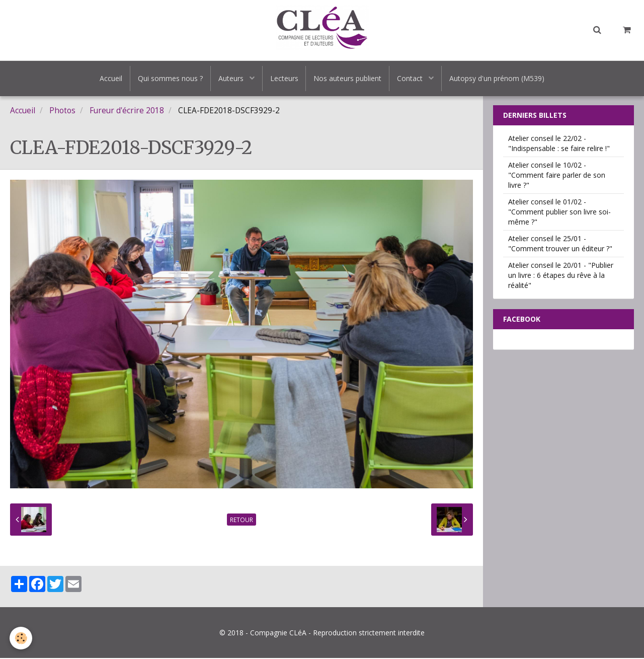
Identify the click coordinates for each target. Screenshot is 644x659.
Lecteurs (284, 78)
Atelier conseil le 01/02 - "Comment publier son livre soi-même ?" (559, 213)
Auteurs (232, 78)
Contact (411, 78)
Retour (242, 521)
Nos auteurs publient (348, 78)
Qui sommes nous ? (170, 78)
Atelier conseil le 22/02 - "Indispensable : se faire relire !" (559, 144)
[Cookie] (21, 638)
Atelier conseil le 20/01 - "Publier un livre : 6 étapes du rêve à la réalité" (561, 276)
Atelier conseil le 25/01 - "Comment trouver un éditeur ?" (560, 244)
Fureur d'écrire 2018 (127, 112)
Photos (62, 112)
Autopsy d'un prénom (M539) (497, 78)
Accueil (111, 78)
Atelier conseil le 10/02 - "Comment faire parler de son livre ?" (557, 176)
